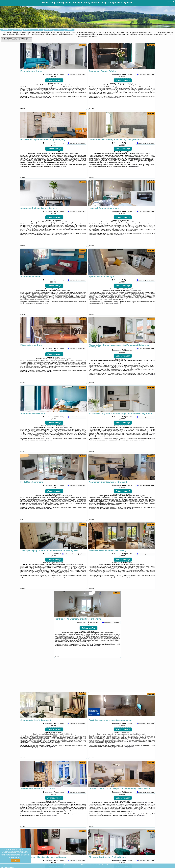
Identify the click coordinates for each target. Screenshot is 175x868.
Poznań (82, 45)
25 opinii (133, 298)
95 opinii (133, 92)
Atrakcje (59, 30)
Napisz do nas (107, 865)
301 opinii (134, 229)
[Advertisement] (87, 676)
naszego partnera (47, 105)
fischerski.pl (171, 1)
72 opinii (63, 366)
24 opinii (142, 161)
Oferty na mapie (17, 30)
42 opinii (63, 92)
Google (27, 849)
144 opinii (67, 810)
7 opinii (71, 161)
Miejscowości (28, 30)
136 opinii (64, 435)
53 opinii (137, 503)
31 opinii (106, 640)
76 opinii (68, 229)
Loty (38, 30)
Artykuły (69, 30)
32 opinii (146, 435)
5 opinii (63, 298)
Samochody (49, 30)
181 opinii (63, 503)
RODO (20, 857)
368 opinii (75, 572)
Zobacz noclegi (54, 88)
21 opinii (137, 572)
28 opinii (139, 741)
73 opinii (152, 368)
